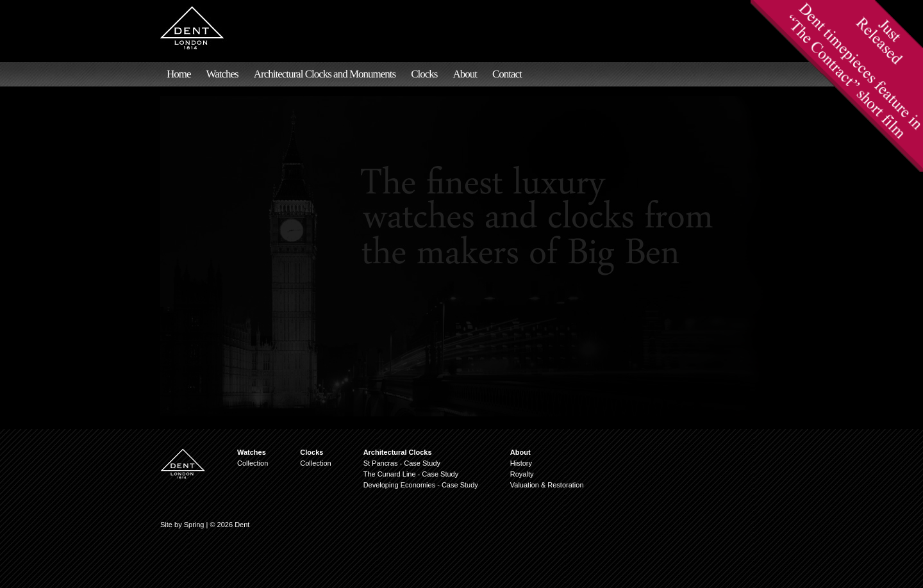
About (465, 74)
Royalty (522, 474)
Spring (194, 525)
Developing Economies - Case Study (421, 485)
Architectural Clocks (398, 452)
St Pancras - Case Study (402, 463)
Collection (253, 463)
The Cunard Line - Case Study (411, 474)
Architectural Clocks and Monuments (325, 74)
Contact (507, 74)
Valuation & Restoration (547, 485)
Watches (222, 74)
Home (179, 74)
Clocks (424, 74)
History (521, 463)
